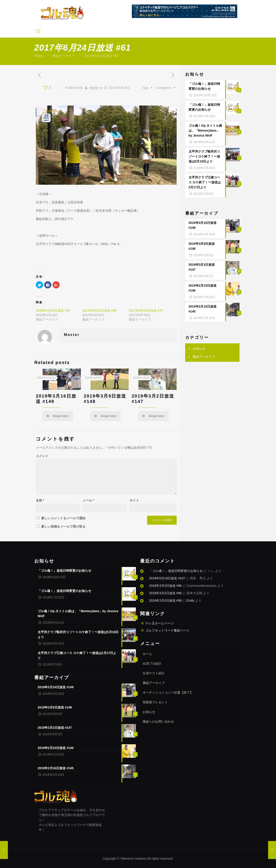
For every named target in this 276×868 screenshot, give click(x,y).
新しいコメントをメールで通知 (63, 518)
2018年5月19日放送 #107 (167, 578)
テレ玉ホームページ (160, 623)
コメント (42, 456)
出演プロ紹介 (152, 663)
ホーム (147, 654)
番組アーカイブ (64, 56)
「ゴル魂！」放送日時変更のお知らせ (176, 571)
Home (38, 56)
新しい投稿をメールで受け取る (63, 526)
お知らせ (199, 349)
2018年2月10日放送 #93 (53, 310)
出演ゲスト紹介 (154, 673)
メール (88, 500)
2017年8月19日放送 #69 (99, 310)
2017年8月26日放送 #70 (146, 310)
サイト (134, 500)
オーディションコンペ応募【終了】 (168, 693)
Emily (190, 600)
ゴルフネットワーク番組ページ (167, 630)
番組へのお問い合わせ (158, 722)
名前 (40, 500)
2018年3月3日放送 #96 (165, 586)
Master (94, 88)
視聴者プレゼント (155, 702)
